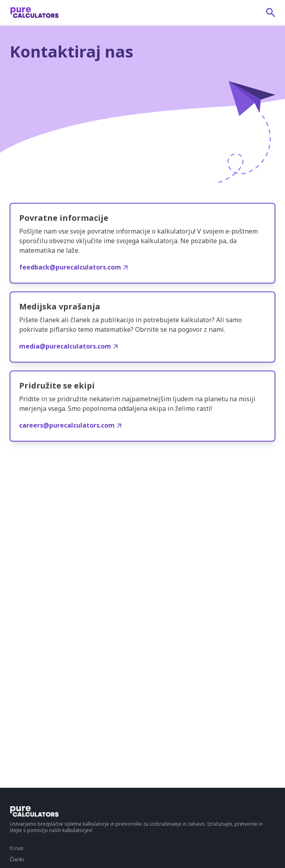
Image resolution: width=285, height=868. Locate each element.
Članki (17, 859)
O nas (17, 848)
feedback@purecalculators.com (73, 267)
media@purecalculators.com (68, 346)
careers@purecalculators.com (70, 425)
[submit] (271, 12)
